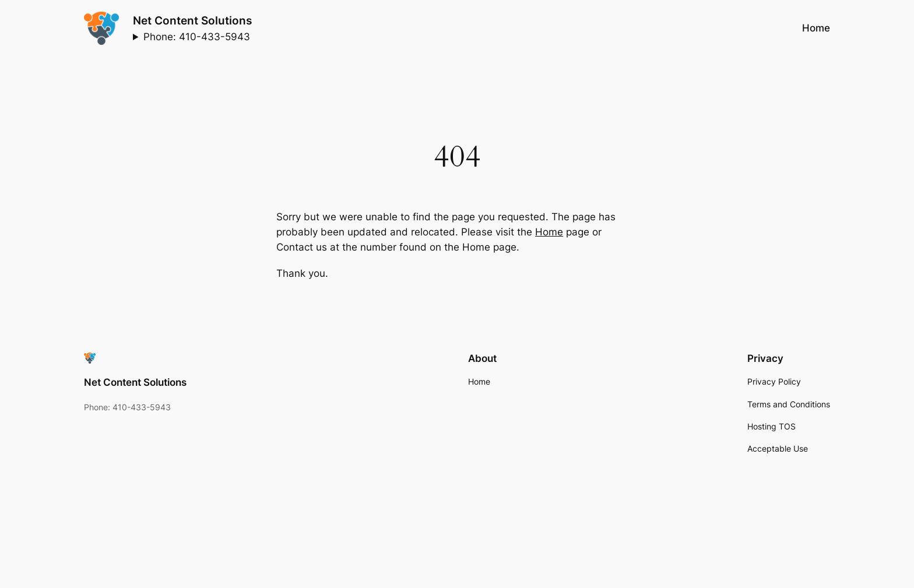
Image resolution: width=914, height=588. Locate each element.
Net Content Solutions (192, 20)
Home (549, 232)
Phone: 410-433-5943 (197, 37)
